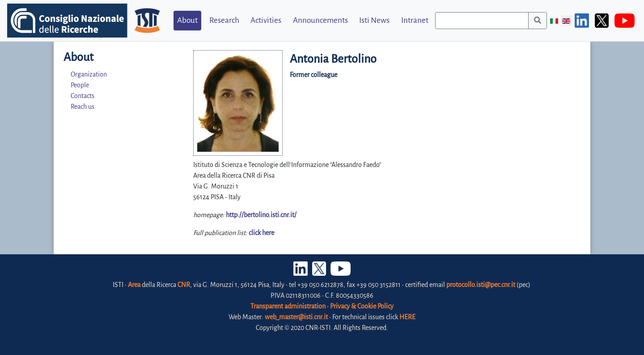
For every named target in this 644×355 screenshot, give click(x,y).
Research (224, 20)
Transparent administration (288, 306)
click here (261, 233)
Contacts (83, 96)
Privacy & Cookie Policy (362, 306)
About (187, 20)
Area (134, 285)
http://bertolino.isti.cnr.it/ (261, 215)
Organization (89, 74)
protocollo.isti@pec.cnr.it (481, 285)
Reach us (83, 107)
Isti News (374, 20)
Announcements (320, 20)
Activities (266, 20)
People (80, 85)
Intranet (415, 20)
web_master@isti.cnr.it (296, 317)
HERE (407, 317)
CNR (184, 285)
